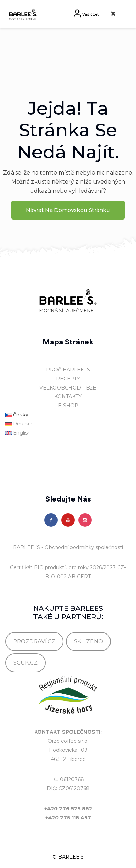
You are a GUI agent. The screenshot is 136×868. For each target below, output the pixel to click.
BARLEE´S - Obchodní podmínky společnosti (68, 547)
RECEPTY (68, 379)
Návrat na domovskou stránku (68, 210)
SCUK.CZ (25, 663)
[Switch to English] (68, 433)
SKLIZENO (88, 641)
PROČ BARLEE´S (68, 370)
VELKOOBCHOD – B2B (68, 388)
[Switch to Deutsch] (68, 424)
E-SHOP (68, 406)
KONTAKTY (68, 396)
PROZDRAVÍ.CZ (34, 641)
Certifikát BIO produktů (39, 567)
